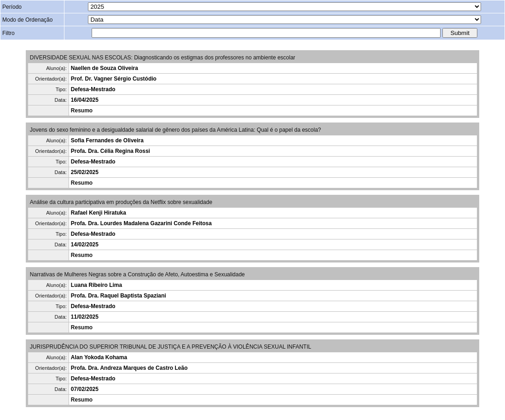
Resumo (82, 111)
